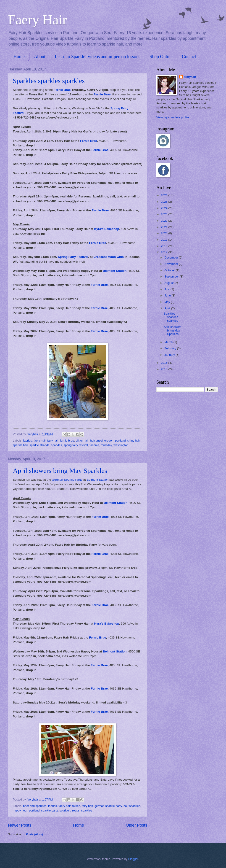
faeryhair (190, 77)
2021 (165, 227)
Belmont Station (115, 271)
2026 (165, 195)
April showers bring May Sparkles (60, 470)
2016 (165, 363)
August (169, 283)
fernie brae (67, 441)
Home (19, 57)
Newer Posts (20, 825)
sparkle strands (39, 445)
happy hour (20, 810)
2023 (165, 214)
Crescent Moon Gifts (109, 257)
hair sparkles (132, 806)
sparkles (56, 445)
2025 (165, 202)
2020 (165, 233)
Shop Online (161, 57)
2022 (165, 221)
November (172, 264)
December (172, 257)
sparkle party (50, 810)
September (172, 276)
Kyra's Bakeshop (107, 229)
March (169, 342)
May (168, 302)
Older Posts (137, 825)
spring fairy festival (76, 445)
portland (120, 441)
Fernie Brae (62, 90)
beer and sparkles (35, 806)
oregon (109, 441)
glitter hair (82, 441)
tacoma (94, 445)
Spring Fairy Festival (73, 257)
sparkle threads (69, 810)
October (170, 270)
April (168, 308)
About (40, 57)
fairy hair (53, 441)
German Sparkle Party (67, 480)
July (167, 289)
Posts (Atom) (34, 834)
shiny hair (134, 441)
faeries (28, 441)
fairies (76, 806)
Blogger (133, 859)
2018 (165, 246)
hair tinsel (96, 441)
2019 (165, 240)
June (168, 295)
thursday (106, 445)
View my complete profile (173, 117)
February (171, 348)
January (170, 355)
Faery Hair (37, 20)
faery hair (40, 441)
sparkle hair (20, 445)
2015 (165, 369)
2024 (165, 208)
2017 (165, 252)
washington (121, 445)
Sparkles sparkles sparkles (49, 81)
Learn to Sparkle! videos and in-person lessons (97, 57)
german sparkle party (108, 806)
